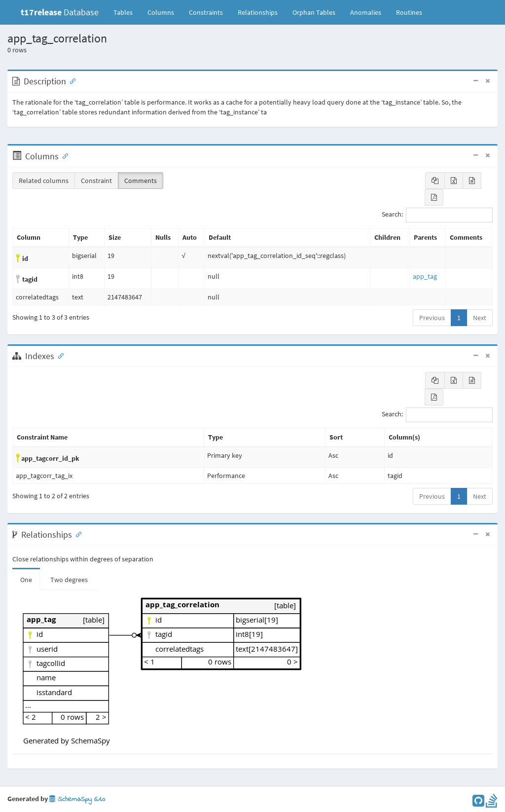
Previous (432, 318)
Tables (127, 12)
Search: (437, 215)
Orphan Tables (314, 12)
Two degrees (69, 580)
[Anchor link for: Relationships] (76, 534)
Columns (161, 12)
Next (480, 318)
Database (60, 12)
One (26, 580)
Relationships (258, 12)
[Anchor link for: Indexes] (59, 355)
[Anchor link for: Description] (71, 80)
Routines (409, 12)
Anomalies (366, 12)
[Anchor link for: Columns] (63, 155)
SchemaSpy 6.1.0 (77, 799)
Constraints (206, 12)
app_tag (425, 276)
